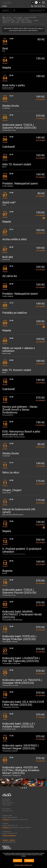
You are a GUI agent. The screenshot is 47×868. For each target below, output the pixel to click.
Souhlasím (29, 861)
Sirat (5, 49)
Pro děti (9, 17)
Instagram (12, 840)
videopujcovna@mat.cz (9, 835)
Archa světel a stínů (15, 239)
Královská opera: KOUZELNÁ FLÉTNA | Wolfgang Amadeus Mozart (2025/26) (21, 770)
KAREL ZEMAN (15, 22)
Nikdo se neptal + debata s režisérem (19, 350)
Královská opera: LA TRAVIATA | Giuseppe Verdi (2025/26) (22, 681)
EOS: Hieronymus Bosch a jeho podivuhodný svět (21, 433)
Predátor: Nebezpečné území (20, 184)
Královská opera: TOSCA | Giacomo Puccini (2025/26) (19, 126)
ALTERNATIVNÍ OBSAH (22, 19)
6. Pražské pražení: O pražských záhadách (22, 550)
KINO (5, 6)
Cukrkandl (8, 147)
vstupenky (40, 99)
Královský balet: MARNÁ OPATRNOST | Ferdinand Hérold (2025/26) (22, 615)
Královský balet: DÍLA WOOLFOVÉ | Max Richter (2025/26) (23, 703)
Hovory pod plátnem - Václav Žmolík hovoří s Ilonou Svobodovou (20, 410)
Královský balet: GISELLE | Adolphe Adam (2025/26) (19, 725)
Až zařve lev (10, 276)
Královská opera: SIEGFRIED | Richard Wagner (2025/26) (20, 747)
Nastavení (18, 861)
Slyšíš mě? (9, 203)
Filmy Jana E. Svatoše (24, 21)
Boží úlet (8, 257)
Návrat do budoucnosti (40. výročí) (19, 511)
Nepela (7, 68)
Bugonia (7, 571)
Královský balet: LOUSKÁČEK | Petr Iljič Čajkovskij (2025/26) (21, 660)
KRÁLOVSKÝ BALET (8, 19)
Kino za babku (18, 17)
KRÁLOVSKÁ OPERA (30, 17)
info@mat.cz (6, 820)
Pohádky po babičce (15, 313)
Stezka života (11, 106)
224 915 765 (39, 6)
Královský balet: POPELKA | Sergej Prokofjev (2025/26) (19, 638)
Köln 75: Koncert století (17, 164)
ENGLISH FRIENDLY (27, 22)
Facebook (5, 840)
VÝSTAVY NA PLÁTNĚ (9, 21)
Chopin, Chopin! (12, 490)
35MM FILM (6, 22)
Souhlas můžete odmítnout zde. (24, 865)
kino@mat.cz (6, 827)
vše (4, 17)
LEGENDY (36, 21)
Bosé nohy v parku (14, 85)
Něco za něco (11, 473)
